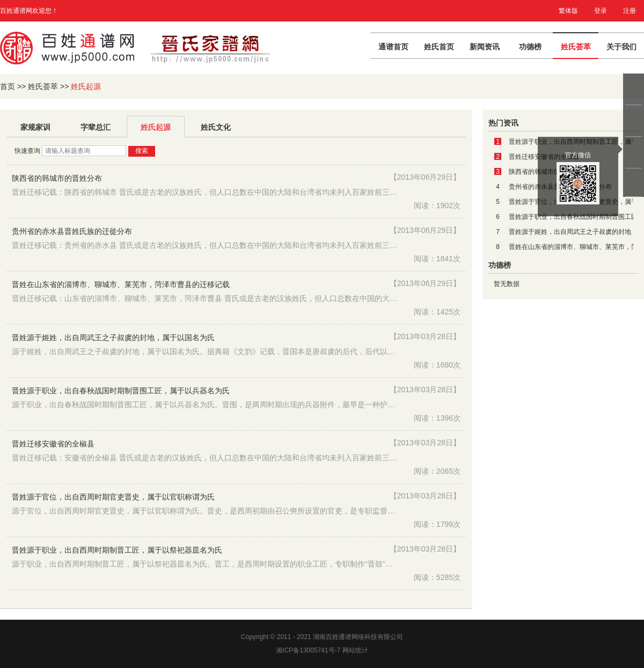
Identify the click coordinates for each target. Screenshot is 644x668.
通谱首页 (393, 47)
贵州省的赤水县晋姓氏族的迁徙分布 (72, 231)
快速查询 (28, 151)
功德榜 (530, 47)
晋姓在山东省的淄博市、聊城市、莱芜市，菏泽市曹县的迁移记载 (121, 284)
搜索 (142, 151)
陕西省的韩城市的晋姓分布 (57, 178)
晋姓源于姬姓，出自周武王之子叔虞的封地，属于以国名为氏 (113, 337)
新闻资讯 (485, 47)
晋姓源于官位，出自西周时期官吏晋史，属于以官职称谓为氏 (113, 497)
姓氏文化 (216, 127)
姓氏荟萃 (576, 47)
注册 (630, 11)
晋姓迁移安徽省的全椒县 (53, 444)
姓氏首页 (439, 47)
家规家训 (35, 127)
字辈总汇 (96, 127)
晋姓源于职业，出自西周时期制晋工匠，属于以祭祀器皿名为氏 (117, 550)
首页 (8, 86)
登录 (601, 11)
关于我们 (621, 47)
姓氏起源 (156, 127)
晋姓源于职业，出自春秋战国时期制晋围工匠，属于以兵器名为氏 (121, 391)
